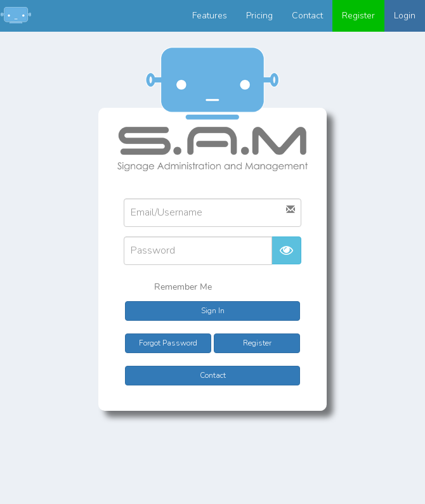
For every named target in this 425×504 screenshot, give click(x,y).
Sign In (213, 311)
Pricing (259, 16)
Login (405, 16)
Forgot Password (168, 343)
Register (358, 16)
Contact (307, 16)
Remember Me (175, 288)
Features (210, 16)
